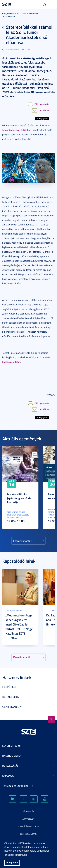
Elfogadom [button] (12, 863)
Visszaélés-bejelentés (29, 826)
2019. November (9, 16)
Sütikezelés (28, 811)
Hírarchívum (33, 14)
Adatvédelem (28, 819)
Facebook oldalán (11, 362)
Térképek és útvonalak (15, 786)
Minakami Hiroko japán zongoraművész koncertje (20, 498)
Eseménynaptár (22, 541)
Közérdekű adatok (29, 834)
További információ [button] (16, 855)
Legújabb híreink (15, 611)
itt (14, 357)
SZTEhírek (22, 14)
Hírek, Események (9, 14)
